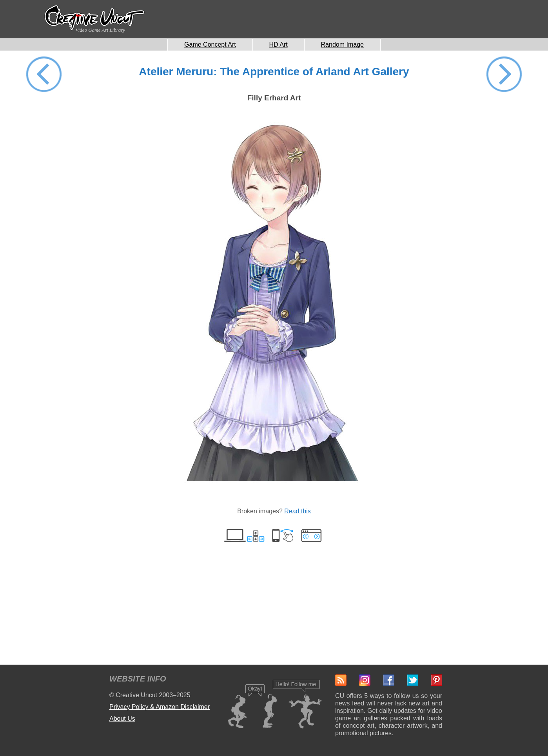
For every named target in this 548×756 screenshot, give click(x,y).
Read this (298, 511)
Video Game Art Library (100, 30)
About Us (122, 719)
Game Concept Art (210, 45)
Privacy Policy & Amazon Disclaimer (160, 707)
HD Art (279, 45)
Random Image (342, 45)
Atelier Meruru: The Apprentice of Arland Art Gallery (274, 72)
